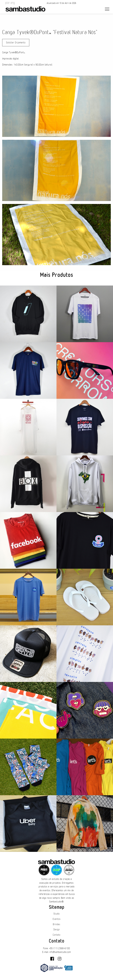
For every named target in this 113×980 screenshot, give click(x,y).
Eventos (57, 919)
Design (57, 930)
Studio (56, 914)
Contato (56, 935)
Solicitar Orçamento (16, 43)
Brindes (56, 924)
